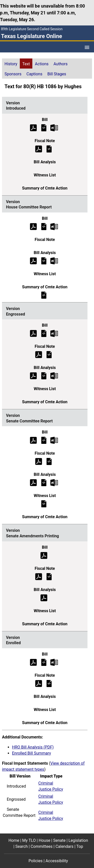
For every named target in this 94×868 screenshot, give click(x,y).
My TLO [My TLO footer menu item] (29, 840)
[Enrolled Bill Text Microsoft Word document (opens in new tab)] (54, 662)
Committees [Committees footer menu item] (41, 846)
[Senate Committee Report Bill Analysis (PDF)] (33, 483)
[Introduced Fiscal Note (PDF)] (39, 149)
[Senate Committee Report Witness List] (44, 504)
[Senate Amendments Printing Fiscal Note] (49, 576)
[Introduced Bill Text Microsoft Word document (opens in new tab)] (54, 127)
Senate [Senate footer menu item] (59, 840)
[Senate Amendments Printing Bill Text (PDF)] (44, 555)
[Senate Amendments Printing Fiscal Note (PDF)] (39, 576)
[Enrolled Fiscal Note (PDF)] (39, 683)
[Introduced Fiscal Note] (49, 149)
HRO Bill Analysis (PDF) (33, 747)
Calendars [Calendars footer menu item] (64, 846)
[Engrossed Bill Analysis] (44, 376)
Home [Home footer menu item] (14, 840)
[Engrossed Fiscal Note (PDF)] (39, 354)
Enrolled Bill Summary (31, 753)
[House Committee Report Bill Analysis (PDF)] (33, 260)
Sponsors (13, 74)
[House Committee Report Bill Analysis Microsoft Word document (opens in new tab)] (54, 260)
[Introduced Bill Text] (44, 127)
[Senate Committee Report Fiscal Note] (49, 461)
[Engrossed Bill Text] (44, 333)
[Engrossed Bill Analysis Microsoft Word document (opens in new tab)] (54, 376)
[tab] (11, 64)
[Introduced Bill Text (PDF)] (33, 127)
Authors (61, 64)
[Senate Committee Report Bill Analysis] (44, 483)
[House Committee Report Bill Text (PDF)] (33, 226)
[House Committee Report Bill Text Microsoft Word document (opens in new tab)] (54, 226)
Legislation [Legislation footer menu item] (78, 840)
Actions (42, 64)
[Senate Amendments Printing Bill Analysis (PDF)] (44, 597)
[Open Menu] (87, 47)
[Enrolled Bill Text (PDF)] (33, 662)
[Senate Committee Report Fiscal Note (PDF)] (39, 461)
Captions (34, 74)
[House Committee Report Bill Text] (44, 226)
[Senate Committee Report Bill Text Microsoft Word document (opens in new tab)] (54, 440)
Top (80, 846)
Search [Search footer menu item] (21, 846)
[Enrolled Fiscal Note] (49, 683)
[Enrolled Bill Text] (44, 662)
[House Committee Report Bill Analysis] (44, 260)
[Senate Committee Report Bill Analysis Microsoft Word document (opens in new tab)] (54, 483)
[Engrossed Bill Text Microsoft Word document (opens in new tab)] (54, 333)
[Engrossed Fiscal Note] (49, 354)
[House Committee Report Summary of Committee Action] (44, 295)
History (11, 64)
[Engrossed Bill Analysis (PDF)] (33, 376)
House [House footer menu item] (44, 840)
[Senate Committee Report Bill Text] (44, 440)
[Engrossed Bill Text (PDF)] (33, 333)
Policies (36, 861)
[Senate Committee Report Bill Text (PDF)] (33, 440)
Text (26, 64)
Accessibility (57, 861)
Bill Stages (57, 74)
